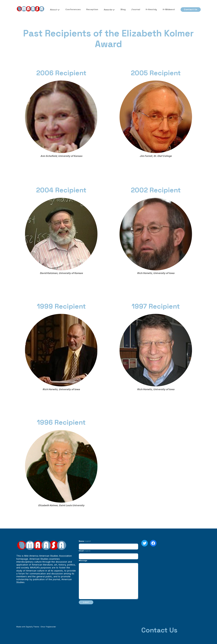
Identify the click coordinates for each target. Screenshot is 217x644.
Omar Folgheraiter (48, 627)
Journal (136, 9)
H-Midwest (169, 9)
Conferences (73, 9)
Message (83, 561)
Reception (92, 9)
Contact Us (191, 9)
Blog (123, 9)
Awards (108, 10)
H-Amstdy (151, 9)
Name (85, 541)
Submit (86, 602)
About (54, 10)
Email (85, 551)
